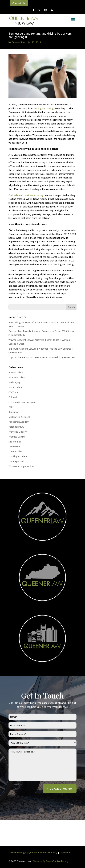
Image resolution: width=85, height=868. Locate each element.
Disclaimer (65, 853)
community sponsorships (22, 402)
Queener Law (18, 42)
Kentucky (13, 412)
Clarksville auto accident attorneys (26, 195)
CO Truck (13, 392)
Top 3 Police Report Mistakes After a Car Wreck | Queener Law (42, 357)
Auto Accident (16, 372)
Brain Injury (14, 382)
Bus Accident (15, 387)
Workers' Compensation (21, 466)
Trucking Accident (18, 456)
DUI (10, 407)
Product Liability (17, 437)
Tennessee (14, 446)
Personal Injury (16, 427)
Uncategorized (16, 461)
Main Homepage (17, 853)
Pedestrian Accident (19, 422)
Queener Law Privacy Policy (43, 853)
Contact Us (19, 3)
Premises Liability (18, 432)
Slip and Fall (15, 442)
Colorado (13, 397)
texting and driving (44, 108)
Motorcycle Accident (19, 417)
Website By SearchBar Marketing (51, 861)
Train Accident (16, 451)
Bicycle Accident (17, 377)
